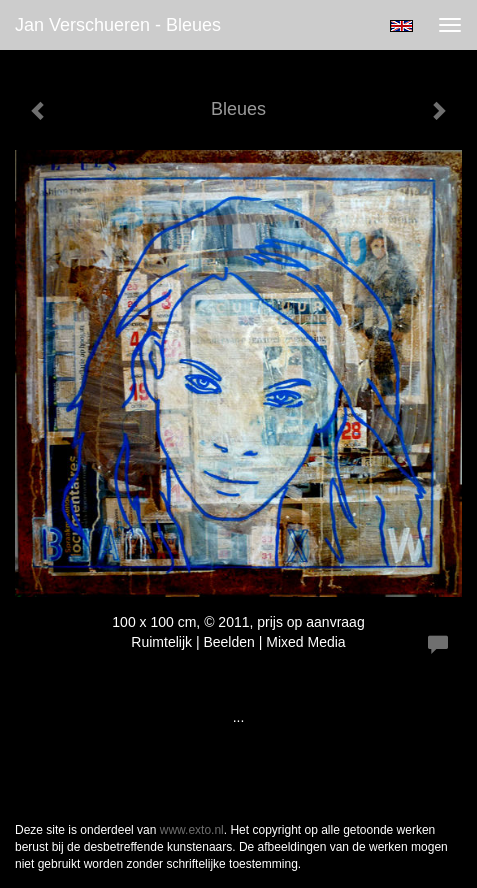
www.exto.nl (192, 830)
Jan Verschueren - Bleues (118, 25)
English (401, 26)
